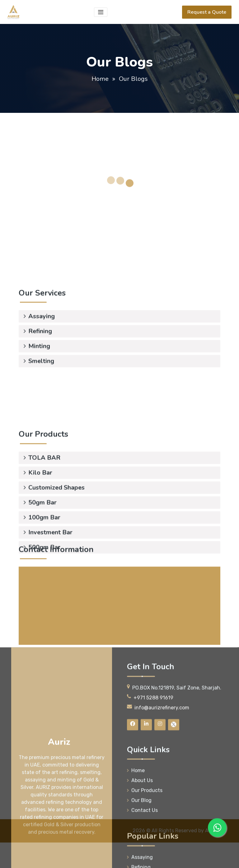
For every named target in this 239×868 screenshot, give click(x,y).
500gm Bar (42, 572)
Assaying (39, 301)
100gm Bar (42, 542)
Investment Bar (48, 557)
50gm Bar (40, 527)
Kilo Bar (38, 498)
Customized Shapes (54, 512)
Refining (38, 316)
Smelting (39, 346)
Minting (37, 331)
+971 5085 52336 (65, 630)
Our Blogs (133, 79)
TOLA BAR (42, 483)
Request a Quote (207, 12)
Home (100, 79)
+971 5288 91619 (65, 621)
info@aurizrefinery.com (73, 645)
